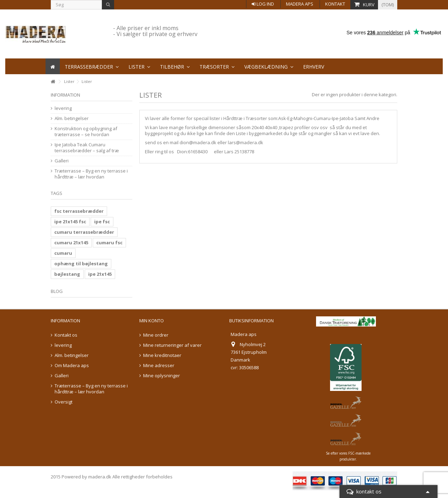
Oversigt (64, 402)
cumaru (63, 253)
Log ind (263, 4)
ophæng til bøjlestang (81, 264)
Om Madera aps (72, 366)
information (65, 95)
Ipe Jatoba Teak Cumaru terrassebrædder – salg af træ (87, 148)
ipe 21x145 (100, 274)
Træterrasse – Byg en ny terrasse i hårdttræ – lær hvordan (91, 174)
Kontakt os (66, 335)
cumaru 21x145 (71, 243)
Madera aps (300, 4)
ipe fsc (102, 222)
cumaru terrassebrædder (84, 232)
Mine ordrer (156, 335)
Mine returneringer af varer (172, 345)
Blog (57, 291)
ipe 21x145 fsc (70, 222)
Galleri (62, 161)
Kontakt (335, 4)
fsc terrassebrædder (79, 211)
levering (63, 108)
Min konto (152, 321)
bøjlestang (67, 274)
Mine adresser (159, 366)
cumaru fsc (109, 243)
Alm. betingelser (72, 118)
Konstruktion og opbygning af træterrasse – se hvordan (86, 132)
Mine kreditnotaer (162, 355)
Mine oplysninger (162, 376)
